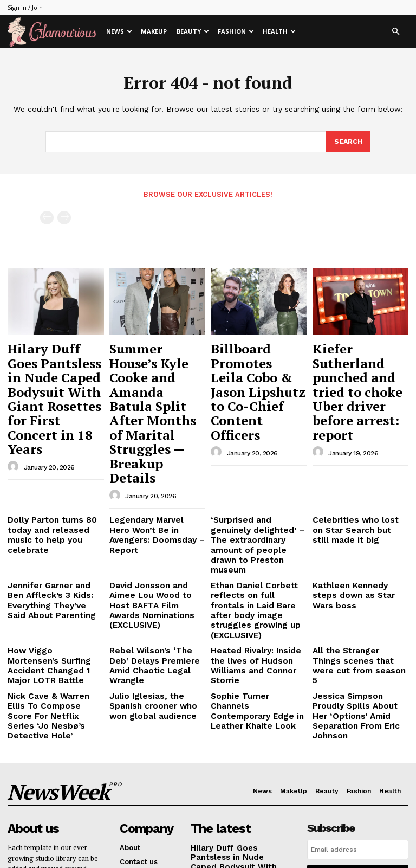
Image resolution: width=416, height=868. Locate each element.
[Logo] (54, 32)
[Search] (348, 142)
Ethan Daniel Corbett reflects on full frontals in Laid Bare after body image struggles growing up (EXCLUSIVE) (256, 500)
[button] (395, 32)
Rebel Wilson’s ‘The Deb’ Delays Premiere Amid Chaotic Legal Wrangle (152, 539)
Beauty (193, 31)
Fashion (236, 31)
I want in (357, 723)
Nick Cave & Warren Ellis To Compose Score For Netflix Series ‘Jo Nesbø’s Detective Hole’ (52, 575)
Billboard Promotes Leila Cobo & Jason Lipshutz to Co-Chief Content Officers (257, 361)
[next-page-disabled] (64, 217)
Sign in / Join (25, 7)
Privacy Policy (340, 752)
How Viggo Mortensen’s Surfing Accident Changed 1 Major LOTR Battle (54, 539)
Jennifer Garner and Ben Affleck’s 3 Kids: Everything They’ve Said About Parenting (52, 496)
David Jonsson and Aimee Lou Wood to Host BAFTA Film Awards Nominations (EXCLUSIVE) (155, 496)
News (119, 31)
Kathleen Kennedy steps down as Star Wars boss (355, 488)
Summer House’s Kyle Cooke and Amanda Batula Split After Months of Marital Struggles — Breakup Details (156, 371)
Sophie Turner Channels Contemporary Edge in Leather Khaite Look (253, 570)
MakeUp (154, 31)
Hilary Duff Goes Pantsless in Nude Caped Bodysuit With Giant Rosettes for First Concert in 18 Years (55, 371)
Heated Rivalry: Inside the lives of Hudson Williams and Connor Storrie (256, 539)
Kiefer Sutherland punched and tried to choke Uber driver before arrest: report (360, 361)
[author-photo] (15, 412)
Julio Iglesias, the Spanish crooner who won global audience (155, 570)
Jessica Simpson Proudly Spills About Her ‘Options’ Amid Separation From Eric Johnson (357, 575)
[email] (358, 698)
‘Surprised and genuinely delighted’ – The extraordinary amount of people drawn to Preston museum (255, 452)
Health (279, 31)
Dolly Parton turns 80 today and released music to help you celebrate (54, 444)
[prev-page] (47, 217)
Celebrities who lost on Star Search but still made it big (359, 444)
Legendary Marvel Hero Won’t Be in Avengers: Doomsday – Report (151, 444)
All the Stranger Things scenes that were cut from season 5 (359, 539)
